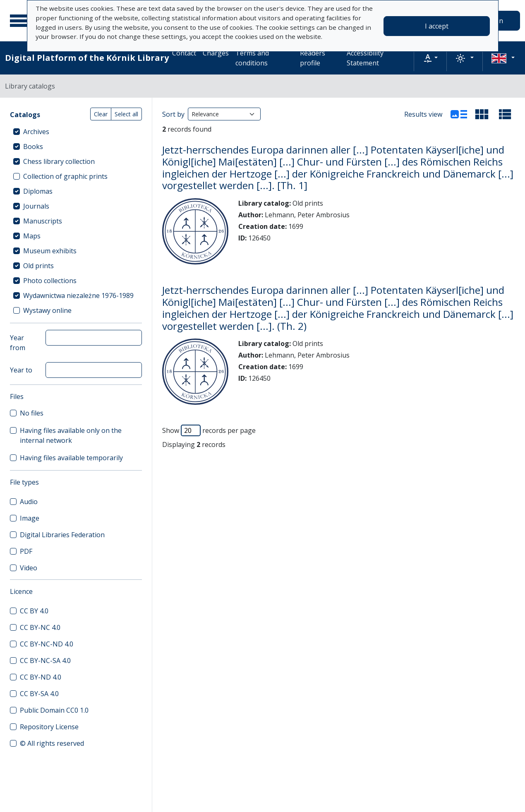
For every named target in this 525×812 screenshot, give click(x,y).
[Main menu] (20, 21)
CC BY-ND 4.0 (41, 677)
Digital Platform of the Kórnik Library (87, 58)
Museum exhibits (50, 251)
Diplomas (38, 191)
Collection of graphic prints (65, 176)
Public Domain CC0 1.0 (54, 710)
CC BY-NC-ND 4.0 (47, 644)
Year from (18, 343)
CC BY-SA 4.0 (39, 694)
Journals (36, 206)
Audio (29, 502)
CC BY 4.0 (34, 611)
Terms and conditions (252, 58)
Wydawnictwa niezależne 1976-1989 (78, 295)
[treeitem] (76, 132)
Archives (36, 132)
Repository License (49, 727)
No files (32, 413)
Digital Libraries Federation (62, 535)
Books (33, 147)
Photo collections (50, 281)
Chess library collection (59, 161)
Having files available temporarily (71, 458)
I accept (437, 26)
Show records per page (209, 430)
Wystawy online (47, 310)
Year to (21, 370)
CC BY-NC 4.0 (40, 627)
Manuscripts (43, 221)
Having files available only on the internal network (71, 435)
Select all (126, 114)
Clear (101, 114)
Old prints (38, 266)
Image (30, 518)
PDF (26, 551)
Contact (184, 53)
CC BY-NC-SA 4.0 (45, 661)
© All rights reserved (52, 743)
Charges (216, 53)
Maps (32, 236)
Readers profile (313, 58)
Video (29, 568)
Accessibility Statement (365, 58)
